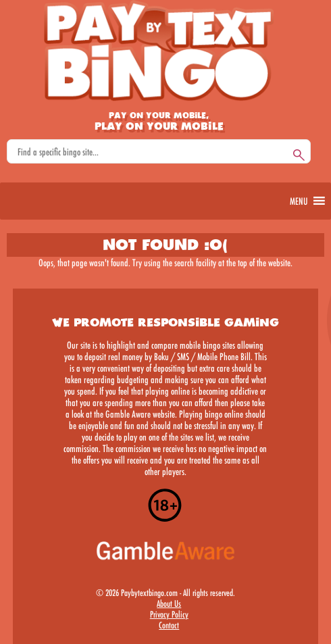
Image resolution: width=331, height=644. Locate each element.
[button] (299, 201)
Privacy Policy (169, 614)
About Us (169, 603)
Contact (169, 625)
